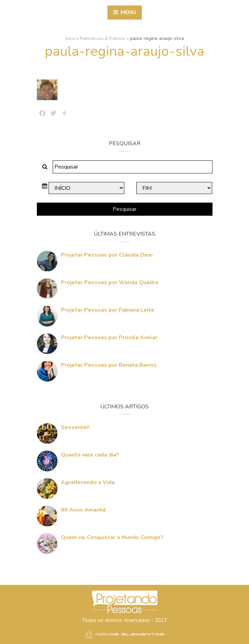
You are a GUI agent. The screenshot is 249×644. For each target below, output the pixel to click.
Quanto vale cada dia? (90, 455)
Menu (125, 12)
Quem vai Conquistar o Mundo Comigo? (112, 537)
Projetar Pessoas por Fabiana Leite (108, 310)
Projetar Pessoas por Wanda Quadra (110, 282)
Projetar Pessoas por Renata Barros (109, 365)
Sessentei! (75, 427)
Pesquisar (124, 209)
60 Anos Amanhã (83, 510)
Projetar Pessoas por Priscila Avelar (109, 337)
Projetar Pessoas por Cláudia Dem (107, 255)
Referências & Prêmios (103, 39)
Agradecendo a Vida (88, 482)
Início (71, 39)
